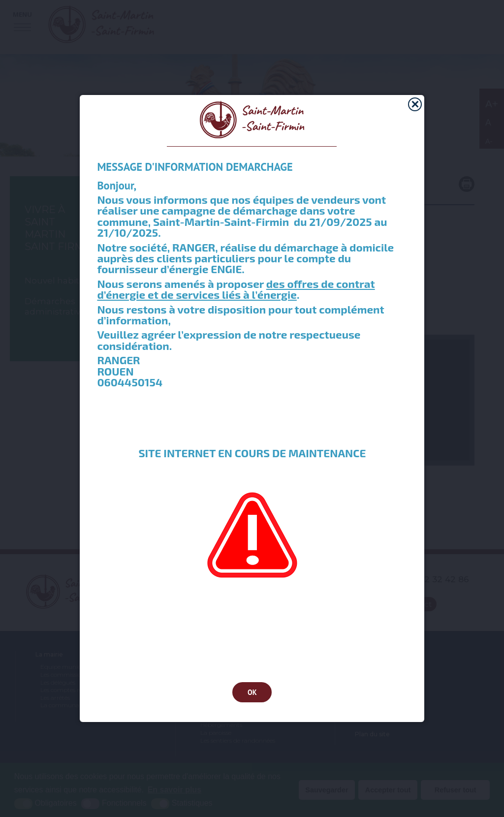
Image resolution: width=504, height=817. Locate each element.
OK (252, 692)
